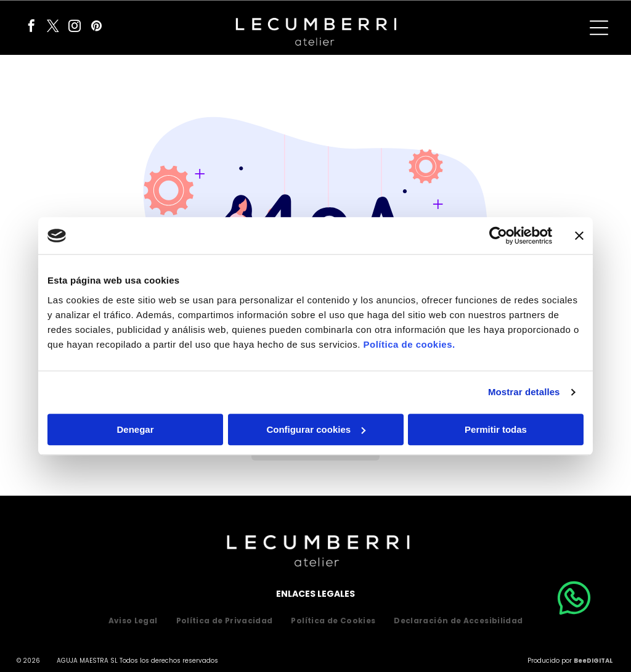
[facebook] (31, 27)
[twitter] (53, 27)
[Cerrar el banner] (579, 236)
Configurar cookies (316, 429)
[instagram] (75, 27)
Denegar (135, 429)
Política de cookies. (409, 344)
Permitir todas (496, 429)
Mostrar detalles (524, 392)
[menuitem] (133, 621)
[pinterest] (96, 27)
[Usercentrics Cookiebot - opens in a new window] (498, 236)
